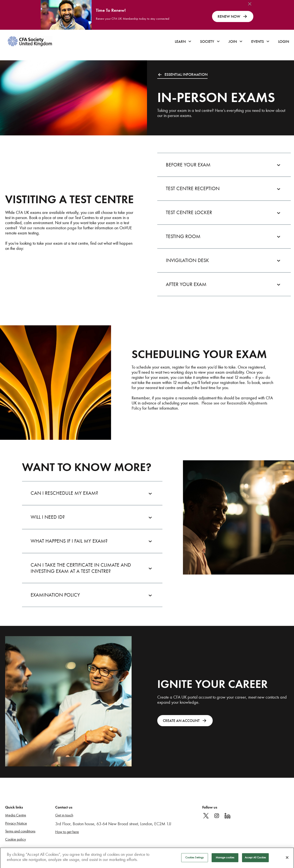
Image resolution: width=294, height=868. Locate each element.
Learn (180, 41)
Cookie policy (16, 839)
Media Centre (16, 815)
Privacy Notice (16, 823)
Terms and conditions (20, 831)
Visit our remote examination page (48, 228)
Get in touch (64, 815)
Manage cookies (225, 859)
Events (258, 41)
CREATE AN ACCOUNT (185, 721)
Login (284, 41)
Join (233, 41)
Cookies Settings (195, 859)
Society (207, 41)
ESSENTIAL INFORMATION (182, 74)
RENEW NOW (233, 16)
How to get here (67, 832)
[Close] (287, 859)
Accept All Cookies (255, 859)
